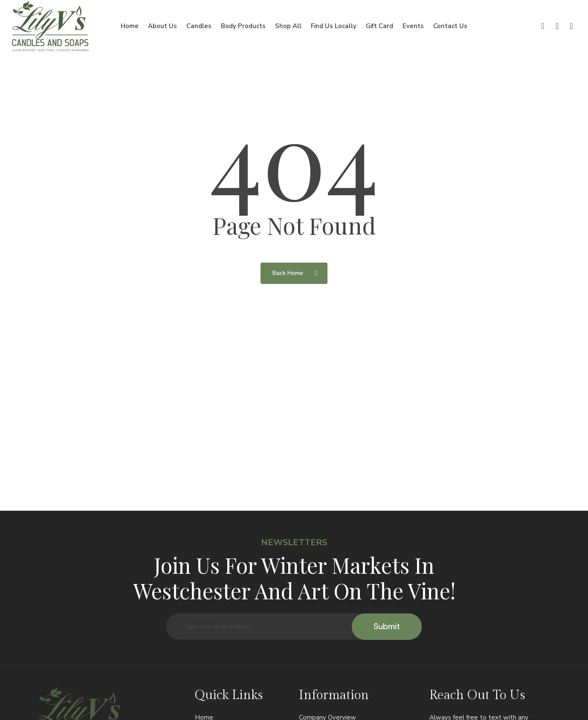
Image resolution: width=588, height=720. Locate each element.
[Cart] (571, 26)
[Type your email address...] (268, 627)
